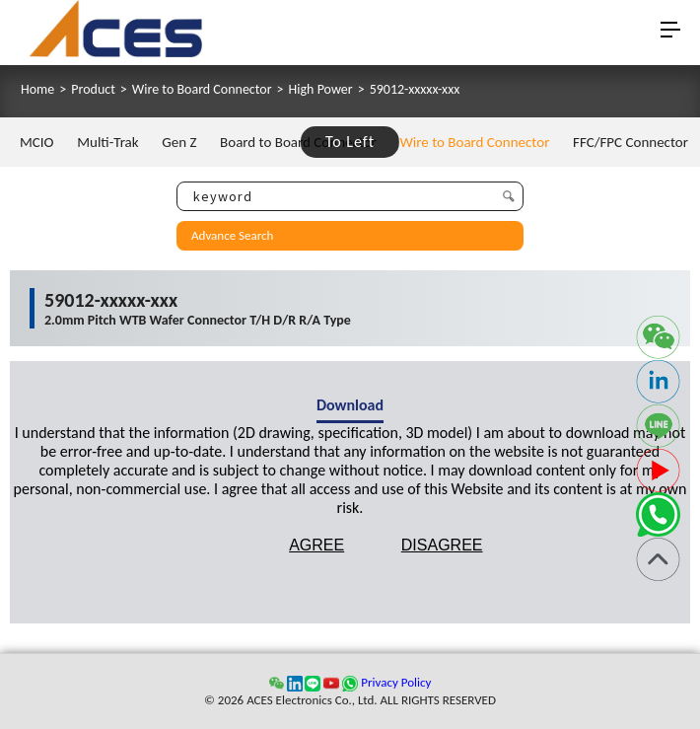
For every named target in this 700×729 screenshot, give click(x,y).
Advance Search (232, 235)
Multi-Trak (107, 142)
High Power (321, 90)
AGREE (316, 545)
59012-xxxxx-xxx (415, 90)
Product (93, 90)
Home (37, 90)
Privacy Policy (396, 682)
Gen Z (179, 142)
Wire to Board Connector (202, 90)
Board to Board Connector (298, 142)
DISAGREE (442, 545)
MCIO (37, 142)
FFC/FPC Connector (630, 142)
